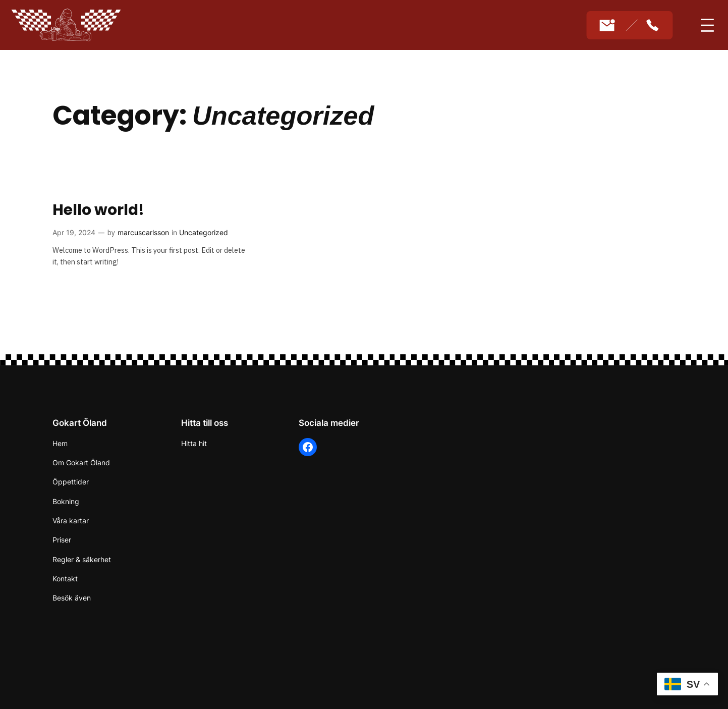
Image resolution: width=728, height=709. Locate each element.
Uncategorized (204, 232)
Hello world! (98, 210)
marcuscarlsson (143, 232)
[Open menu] (707, 25)
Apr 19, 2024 (74, 232)
